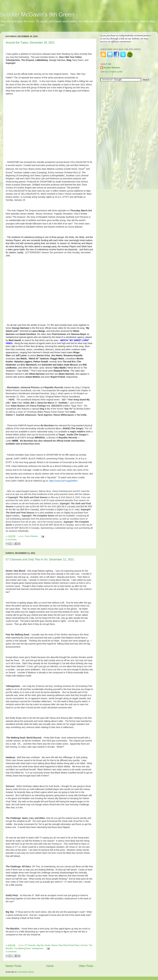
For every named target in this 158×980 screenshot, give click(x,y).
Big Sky (40, 945)
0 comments (11, 540)
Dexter (48, 945)
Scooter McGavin (112, 68)
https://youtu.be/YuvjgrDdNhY (63, 481)
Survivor (84, 945)
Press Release (31, 536)
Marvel (55, 945)
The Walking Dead (22, 948)
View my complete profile (111, 72)
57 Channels (30, 945)
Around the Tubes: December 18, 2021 (30, 43)
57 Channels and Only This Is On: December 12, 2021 (40, 559)
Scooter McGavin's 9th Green (37, 15)
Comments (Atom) (26, 972)
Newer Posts (13, 966)
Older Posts (86, 966)
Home (50, 966)
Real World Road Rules (69, 945)
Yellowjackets (37, 948)
